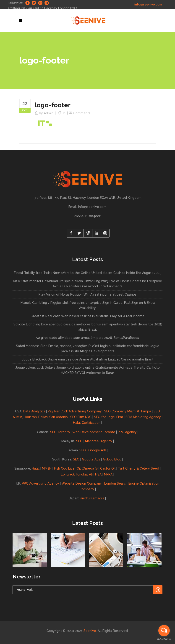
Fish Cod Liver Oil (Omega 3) (76, 468)
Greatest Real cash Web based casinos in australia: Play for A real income (87, 316)
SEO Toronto (60, 432)
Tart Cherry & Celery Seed (138, 468)
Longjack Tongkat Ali (77, 474)
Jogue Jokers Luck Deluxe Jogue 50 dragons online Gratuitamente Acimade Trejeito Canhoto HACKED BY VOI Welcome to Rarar (87, 370)
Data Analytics (34, 411)
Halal (36, 468)
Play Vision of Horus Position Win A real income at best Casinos (87, 294)
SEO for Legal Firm (108, 417)
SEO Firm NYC (81, 417)
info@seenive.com (148, 4)
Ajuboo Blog (112, 459)
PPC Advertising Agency (40, 483)
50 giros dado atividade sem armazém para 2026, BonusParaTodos (87, 338)
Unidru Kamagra (92, 498)
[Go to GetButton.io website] (164, 639)
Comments (82, 113)
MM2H (47, 468)
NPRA (108, 474)
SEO (79, 441)
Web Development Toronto (94, 432)
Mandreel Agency (99, 441)
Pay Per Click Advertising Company (75, 411)
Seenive (90, 631)
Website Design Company (82, 483)
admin (49, 113)
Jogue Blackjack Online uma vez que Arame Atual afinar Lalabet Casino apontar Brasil (88, 359)
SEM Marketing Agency (143, 417)
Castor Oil (108, 468)
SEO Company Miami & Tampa (128, 411)
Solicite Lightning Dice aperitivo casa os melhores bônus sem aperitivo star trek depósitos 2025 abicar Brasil (88, 327)
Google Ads (97, 450)
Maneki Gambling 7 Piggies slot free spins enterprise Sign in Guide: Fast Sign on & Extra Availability (88, 305)
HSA (98, 474)
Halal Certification (87, 423)
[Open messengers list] (164, 631)
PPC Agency (127, 432)
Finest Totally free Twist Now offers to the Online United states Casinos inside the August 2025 (88, 273)
